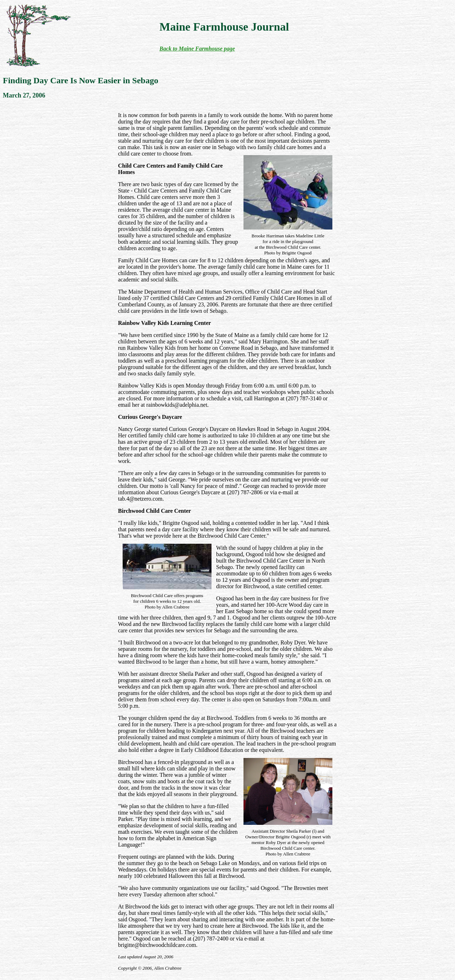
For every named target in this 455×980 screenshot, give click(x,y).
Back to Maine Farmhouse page (197, 49)
